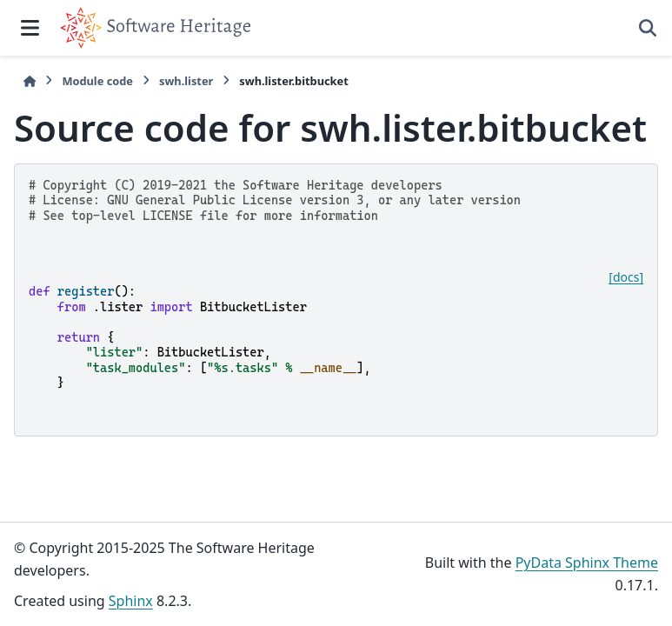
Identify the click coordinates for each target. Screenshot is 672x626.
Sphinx (131, 601)
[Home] (30, 81)
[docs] (626, 277)
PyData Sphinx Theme (587, 563)
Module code (97, 81)
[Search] (648, 28)
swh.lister (186, 81)
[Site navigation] (30, 28)
